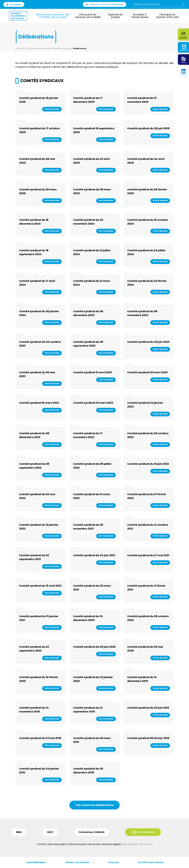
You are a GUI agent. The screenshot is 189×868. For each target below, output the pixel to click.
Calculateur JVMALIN (92, 832)
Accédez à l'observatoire (140, 16)
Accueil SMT (21, 49)
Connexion (16, 4)
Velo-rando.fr (146, 832)
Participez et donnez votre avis (167, 16)
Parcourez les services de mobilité (88, 16)
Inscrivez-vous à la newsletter (107, 4)
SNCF (50, 832)
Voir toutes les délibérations (94, 805)
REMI (19, 832)
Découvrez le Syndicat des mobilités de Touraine (53, 16)
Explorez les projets (116, 16)
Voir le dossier (52, 109)
